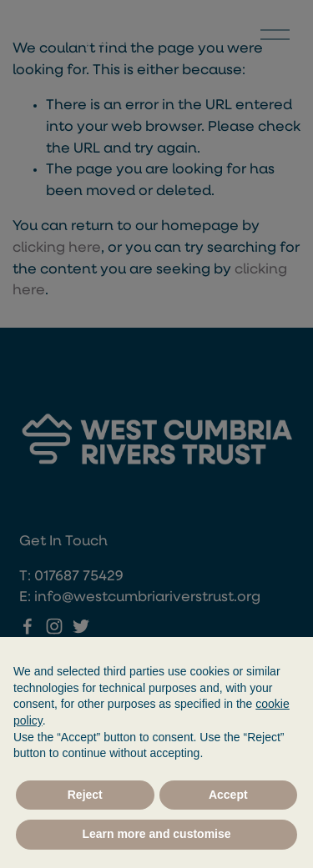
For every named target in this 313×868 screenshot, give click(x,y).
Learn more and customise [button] (156, 834)
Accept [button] (228, 795)
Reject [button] (85, 795)
